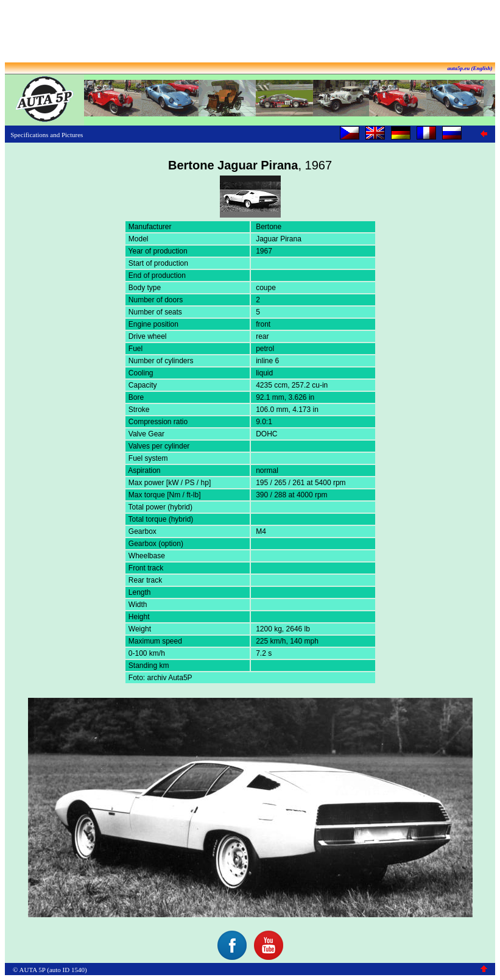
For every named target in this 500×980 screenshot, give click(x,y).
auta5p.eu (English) (470, 68)
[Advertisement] (250, 32)
